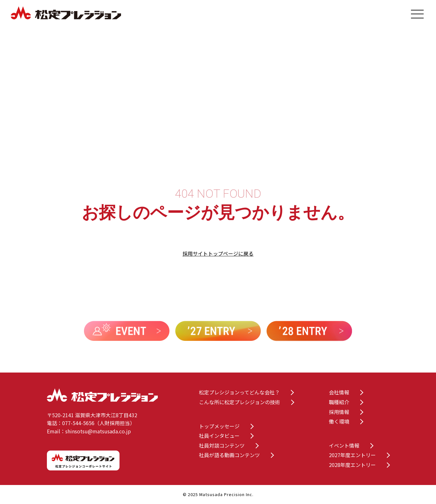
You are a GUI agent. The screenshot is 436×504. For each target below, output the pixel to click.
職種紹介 (339, 402)
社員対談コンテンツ (222, 445)
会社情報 (339, 392)
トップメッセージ (219, 426)
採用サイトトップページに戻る (218, 253)
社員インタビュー (219, 436)
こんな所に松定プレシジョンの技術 (240, 402)
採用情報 (339, 412)
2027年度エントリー (352, 455)
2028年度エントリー (352, 465)
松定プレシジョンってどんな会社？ (239, 392)
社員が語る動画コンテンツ (229, 455)
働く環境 (339, 421)
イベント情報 (344, 445)
